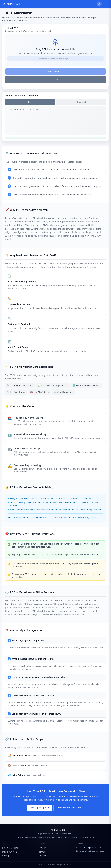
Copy (30, 102)
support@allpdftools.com (88, 847)
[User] (99, 4)
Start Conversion (55, 71)
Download (81, 102)
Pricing (5, 856)
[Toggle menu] (106, 4)
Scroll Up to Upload (39, 808)
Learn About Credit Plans (69, 808)
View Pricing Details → (88, 518)
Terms (42, 852)
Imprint (42, 856)
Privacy (42, 848)
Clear (55, 80)
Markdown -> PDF (10, 852)
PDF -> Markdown (10, 848)
